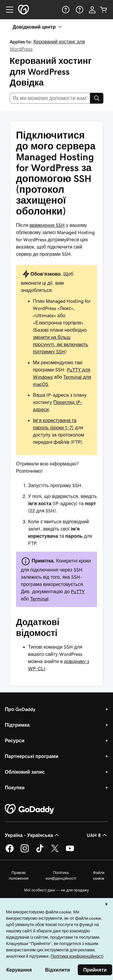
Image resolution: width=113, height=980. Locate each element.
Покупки (15, 787)
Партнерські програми (32, 756)
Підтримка (17, 725)
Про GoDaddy (20, 709)
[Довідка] (65, 10)
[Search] (97, 98)
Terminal (39, 599)
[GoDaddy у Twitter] (55, 851)
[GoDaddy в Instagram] (25, 851)
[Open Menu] (7, 10)
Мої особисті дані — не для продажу (56, 890)
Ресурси (15, 740)
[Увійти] (92, 10)
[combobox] (50, 98)
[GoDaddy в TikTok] (40, 851)
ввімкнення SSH (47, 225)
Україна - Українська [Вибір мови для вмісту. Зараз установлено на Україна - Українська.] (33, 835)
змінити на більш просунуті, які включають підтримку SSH (61, 344)
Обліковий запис (25, 772)
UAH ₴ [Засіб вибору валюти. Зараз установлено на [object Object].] (97, 835)
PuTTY (78, 591)
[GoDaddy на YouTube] (70, 851)
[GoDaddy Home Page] (30, 809)
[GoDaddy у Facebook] (10, 851)
